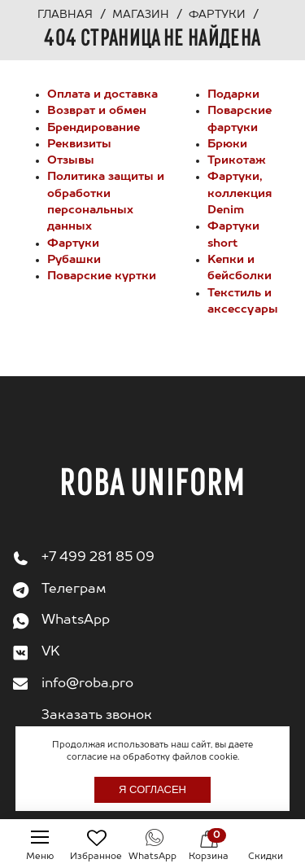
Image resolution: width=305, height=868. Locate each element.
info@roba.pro (87, 684)
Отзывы (71, 160)
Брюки (227, 144)
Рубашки (74, 260)
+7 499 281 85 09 (98, 558)
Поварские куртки (102, 276)
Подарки (233, 94)
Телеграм (74, 590)
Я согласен (152, 789)
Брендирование (94, 128)
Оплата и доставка (102, 94)
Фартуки (73, 243)
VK (51, 652)
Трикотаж (237, 160)
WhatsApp (76, 620)
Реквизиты (79, 144)
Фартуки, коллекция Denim (240, 193)
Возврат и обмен (97, 111)
